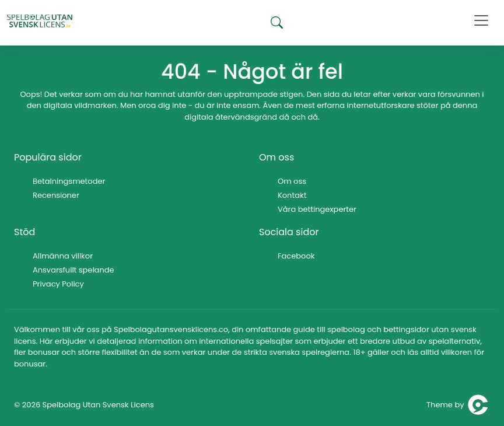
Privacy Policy (58, 284)
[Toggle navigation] (481, 20)
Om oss (292, 181)
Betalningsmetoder (69, 181)
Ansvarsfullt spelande (73, 270)
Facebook (296, 256)
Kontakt (292, 195)
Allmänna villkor (63, 256)
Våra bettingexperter (317, 209)
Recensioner (56, 195)
